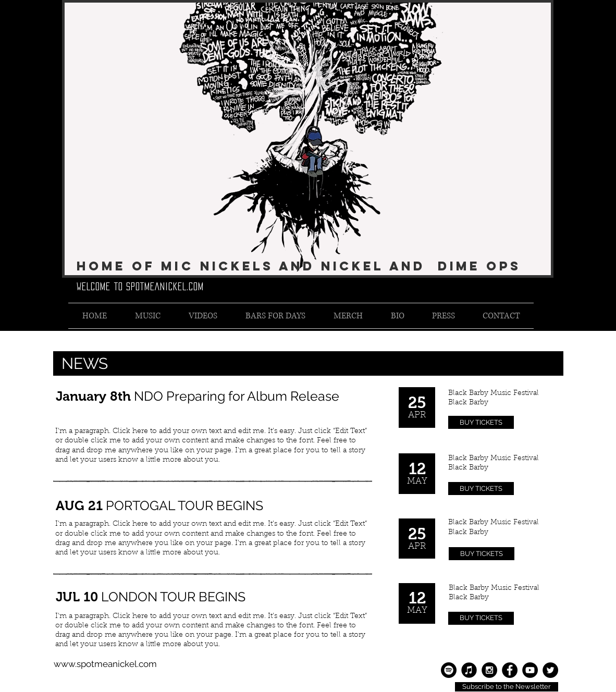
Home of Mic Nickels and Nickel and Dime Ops (299, 266)
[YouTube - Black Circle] (530, 670)
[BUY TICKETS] (481, 422)
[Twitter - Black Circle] (550, 670)
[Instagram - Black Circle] (489, 670)
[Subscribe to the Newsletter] (507, 687)
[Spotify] (449, 670)
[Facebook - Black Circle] (510, 670)
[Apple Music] (469, 670)
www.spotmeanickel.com (105, 664)
